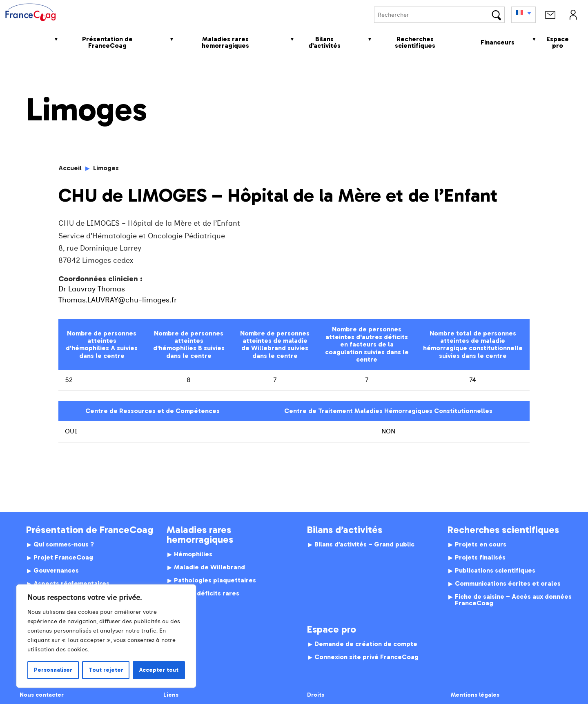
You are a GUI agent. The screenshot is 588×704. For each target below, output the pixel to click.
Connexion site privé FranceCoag (366, 657)
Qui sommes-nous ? (64, 544)
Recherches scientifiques (415, 42)
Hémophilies (193, 554)
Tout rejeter (106, 670)
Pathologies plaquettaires (215, 580)
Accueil (25, 42)
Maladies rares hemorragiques (225, 42)
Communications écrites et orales (508, 584)
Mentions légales (475, 695)
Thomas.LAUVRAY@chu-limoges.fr (118, 300)
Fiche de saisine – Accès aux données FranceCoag (513, 600)
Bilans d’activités (324, 42)
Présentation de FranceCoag (107, 42)
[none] (523, 15)
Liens (171, 695)
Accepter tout (159, 670)
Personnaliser (53, 670)
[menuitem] (523, 15)
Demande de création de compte (366, 644)
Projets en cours (481, 544)
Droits (316, 695)
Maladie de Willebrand (209, 567)
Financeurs (498, 42)
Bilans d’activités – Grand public (364, 544)
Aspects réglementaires (71, 584)
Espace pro (558, 42)
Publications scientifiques (495, 571)
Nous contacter (42, 695)
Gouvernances (56, 571)
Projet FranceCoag (63, 557)
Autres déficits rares (207, 593)
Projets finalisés (480, 557)
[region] (106, 636)
